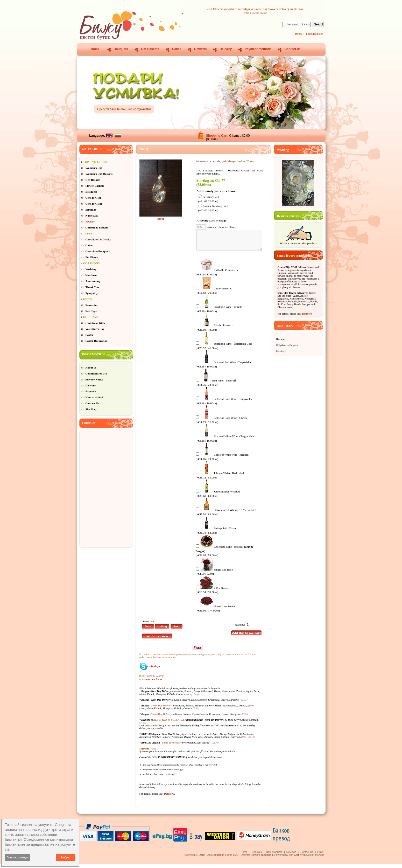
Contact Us (92, 403)
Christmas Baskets (97, 227)
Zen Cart (294, 859)
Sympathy (92, 293)
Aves (321, 859)
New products (274, 856)
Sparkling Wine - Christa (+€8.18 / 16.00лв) (219, 313)
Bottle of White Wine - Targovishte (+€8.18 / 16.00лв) (225, 442)
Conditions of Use (96, 373)
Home (299, 34)
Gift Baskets (150, 49)
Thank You (92, 287)
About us (91, 367)
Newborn (91, 275)
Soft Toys (91, 311)
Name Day (92, 216)
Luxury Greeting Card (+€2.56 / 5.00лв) (213, 208)
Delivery (226, 49)
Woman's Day (94, 168)
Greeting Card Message (213, 220)
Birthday (91, 210)
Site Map (91, 409)
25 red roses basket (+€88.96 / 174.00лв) (215, 612)
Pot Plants (92, 257)
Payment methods (258, 49)
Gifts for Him (94, 204)
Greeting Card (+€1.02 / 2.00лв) (209, 199)
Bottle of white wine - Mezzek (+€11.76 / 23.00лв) (222, 460)
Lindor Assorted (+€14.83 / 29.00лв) (214, 294)
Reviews (200, 49)
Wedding (91, 269)
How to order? (94, 397)
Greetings (281, 351)
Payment (91, 391)
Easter (90, 335)
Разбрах (66, 857)
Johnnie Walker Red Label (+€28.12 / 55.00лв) (220, 479)
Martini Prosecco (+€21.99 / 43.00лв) (214, 331)
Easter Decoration (97, 341)
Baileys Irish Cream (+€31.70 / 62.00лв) (216, 534)
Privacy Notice (94, 379)
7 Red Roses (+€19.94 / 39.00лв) (212, 594)
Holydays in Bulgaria (287, 345)
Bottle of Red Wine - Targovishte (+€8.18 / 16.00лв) (223, 368)
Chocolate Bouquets (98, 251)
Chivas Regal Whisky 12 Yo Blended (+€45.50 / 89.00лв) (226, 516)
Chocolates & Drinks (98, 239)
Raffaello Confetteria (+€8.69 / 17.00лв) (217, 276)
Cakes (177, 49)
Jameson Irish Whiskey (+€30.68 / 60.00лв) (218, 497)
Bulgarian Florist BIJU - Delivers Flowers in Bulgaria (243, 859)
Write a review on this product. (299, 242)
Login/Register (314, 34)
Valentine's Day (95, 329)
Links (320, 856)
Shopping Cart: (218, 136)
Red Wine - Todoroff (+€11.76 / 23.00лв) (216, 386)
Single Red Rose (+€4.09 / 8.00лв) (214, 575)
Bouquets (121, 49)
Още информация (18, 857)
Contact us (292, 49)
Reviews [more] (288, 216)
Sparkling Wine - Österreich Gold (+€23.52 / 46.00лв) (224, 349)
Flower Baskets (95, 186)
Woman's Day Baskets (99, 174)
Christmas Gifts (95, 323)
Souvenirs (91, 305)
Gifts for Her (93, 198)
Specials (257, 856)
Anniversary (93, 281)
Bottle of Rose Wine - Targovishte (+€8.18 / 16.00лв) (224, 405)
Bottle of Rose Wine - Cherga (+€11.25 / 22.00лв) (221, 424)
